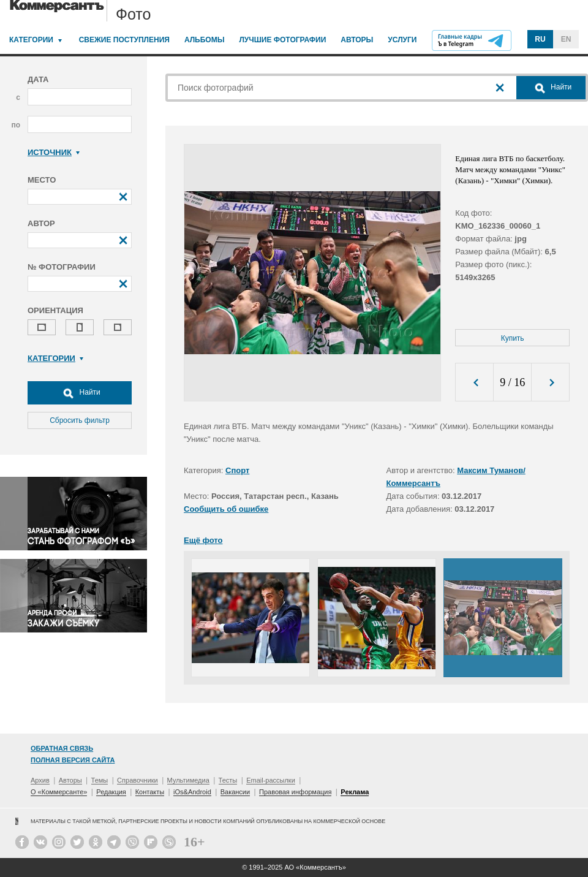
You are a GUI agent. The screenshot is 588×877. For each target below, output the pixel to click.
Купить (513, 338)
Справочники (138, 780)
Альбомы (205, 40)
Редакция (111, 792)
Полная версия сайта (73, 760)
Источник (54, 152)
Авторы (357, 40)
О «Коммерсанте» (59, 792)
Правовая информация (295, 792)
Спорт (237, 470)
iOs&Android (192, 792)
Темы (100, 780)
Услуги (402, 40)
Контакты (150, 792)
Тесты (228, 780)
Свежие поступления (124, 40)
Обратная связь (62, 748)
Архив (40, 780)
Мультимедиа (188, 780)
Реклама (355, 792)
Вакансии (236, 792)
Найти (80, 393)
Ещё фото (203, 540)
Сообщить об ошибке (226, 509)
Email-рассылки (271, 780)
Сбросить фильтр (80, 420)
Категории (31, 40)
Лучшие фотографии (282, 40)
